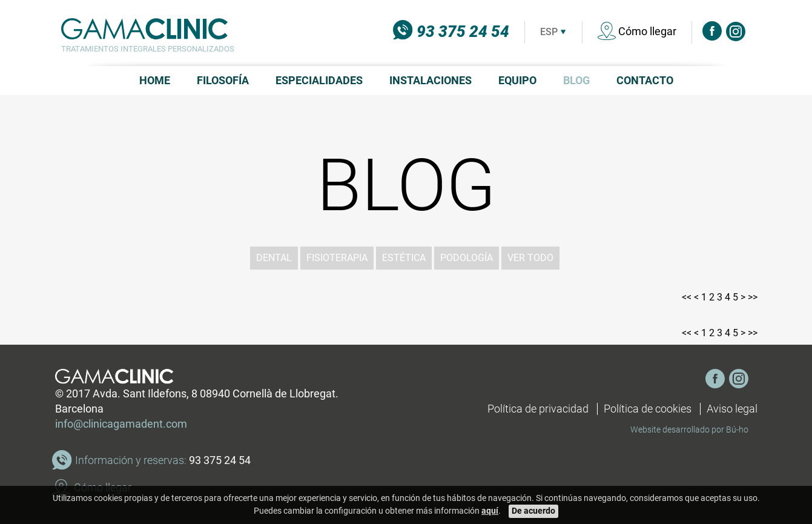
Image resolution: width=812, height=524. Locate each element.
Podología (467, 258)
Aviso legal (732, 409)
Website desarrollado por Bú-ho (689, 429)
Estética (404, 258)
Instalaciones (431, 81)
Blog (576, 81)
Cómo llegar (637, 32)
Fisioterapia (337, 258)
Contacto (645, 81)
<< (687, 297)
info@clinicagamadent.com (121, 424)
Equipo (517, 81)
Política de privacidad (538, 409)
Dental (274, 258)
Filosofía (223, 81)
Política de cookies (648, 409)
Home (155, 81)
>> (753, 297)
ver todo (530, 258)
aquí (490, 511)
